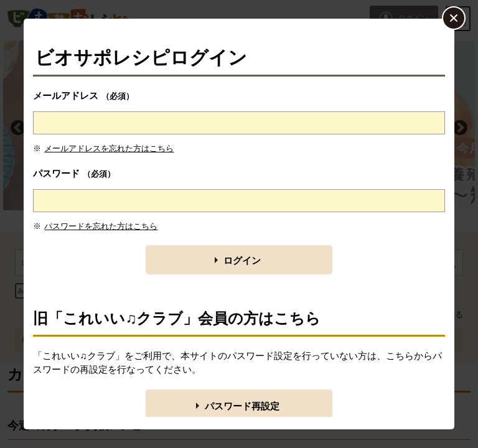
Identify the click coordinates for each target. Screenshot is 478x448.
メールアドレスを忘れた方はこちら (109, 148)
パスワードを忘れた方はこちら (101, 226)
